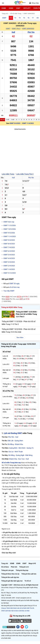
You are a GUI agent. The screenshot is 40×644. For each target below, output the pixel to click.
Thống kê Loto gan (7, 570)
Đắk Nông (29, 455)
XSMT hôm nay (9, 222)
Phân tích (14, 567)
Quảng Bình (13, 448)
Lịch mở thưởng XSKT (13, 433)
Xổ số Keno (5, 567)
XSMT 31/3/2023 (10, 273)
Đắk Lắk (11, 441)
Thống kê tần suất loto (29, 574)
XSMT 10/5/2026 (10, 229)
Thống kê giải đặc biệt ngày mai (12, 581)
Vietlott (27, 8)
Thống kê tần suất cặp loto (10, 577)
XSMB (4, 8)
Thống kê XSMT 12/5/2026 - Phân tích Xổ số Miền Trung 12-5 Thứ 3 (27, 314)
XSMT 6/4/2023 (9, 251)
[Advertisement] (20, 151)
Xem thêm (20, 338)
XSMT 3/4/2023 (9, 262)
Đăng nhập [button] (34, 3)
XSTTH (19, 297)
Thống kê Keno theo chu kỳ (10, 574)
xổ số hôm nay (14, 287)
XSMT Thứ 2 (16, 28)
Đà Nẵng (11, 444)
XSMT (18, 8)
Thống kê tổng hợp (22, 570)
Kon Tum (21, 459)
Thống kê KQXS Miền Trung (12, 307)
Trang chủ (5, 563)
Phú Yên (31, 32)
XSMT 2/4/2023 (9, 266)
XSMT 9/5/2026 (9, 233)
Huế (13, 32)
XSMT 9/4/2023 (15, 123)
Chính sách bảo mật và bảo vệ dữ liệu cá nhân (15, 611)
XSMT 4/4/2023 (9, 258)
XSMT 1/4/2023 (9, 269)
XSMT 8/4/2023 (9, 244)
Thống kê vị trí (24, 567)
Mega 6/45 (32, 563)
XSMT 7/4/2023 (9, 247)
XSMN (11, 8)
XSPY (21, 299)
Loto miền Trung (8, 174)
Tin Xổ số (28, 581)
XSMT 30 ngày (14, 284)
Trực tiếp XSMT (9, 291)
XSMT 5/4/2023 (9, 255)
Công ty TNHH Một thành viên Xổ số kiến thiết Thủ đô (18, 608)
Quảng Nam (19, 441)
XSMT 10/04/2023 (28, 28)
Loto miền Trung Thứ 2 (25, 174)
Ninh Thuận (19, 452)
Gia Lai (11, 452)
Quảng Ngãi (20, 455)
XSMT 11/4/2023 (28, 123)
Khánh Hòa (19, 444)
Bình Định (22, 448)
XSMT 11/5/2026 (10, 225)
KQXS (8, 297)
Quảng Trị (30, 448)
